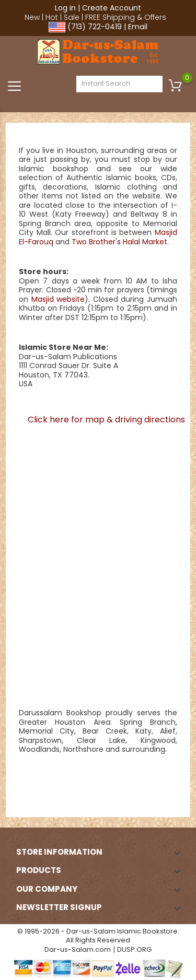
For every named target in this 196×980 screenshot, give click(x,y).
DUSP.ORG (134, 949)
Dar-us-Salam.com (78, 949)
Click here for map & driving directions (106, 420)
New (32, 17)
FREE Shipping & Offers (126, 17)
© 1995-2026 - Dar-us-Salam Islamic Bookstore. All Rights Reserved (98, 936)
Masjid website (58, 299)
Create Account (112, 8)
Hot (52, 17)
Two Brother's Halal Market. (120, 242)
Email (138, 27)
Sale (72, 17)
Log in (65, 8)
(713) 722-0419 (95, 27)
